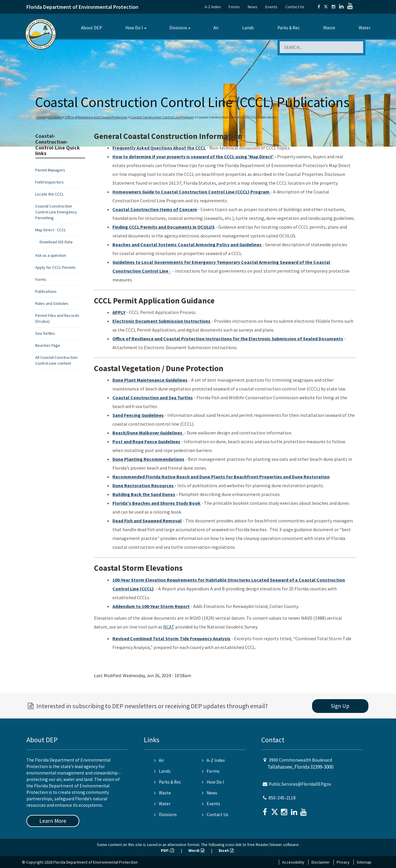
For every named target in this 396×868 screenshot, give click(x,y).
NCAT (169, 627)
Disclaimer (321, 862)
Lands (248, 28)
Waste (329, 28)
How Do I (134, 28)
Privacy (343, 862)
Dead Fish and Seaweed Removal (147, 521)
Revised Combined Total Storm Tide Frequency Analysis (171, 638)
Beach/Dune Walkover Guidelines (148, 433)
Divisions (178, 28)
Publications (46, 291)
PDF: (167, 850)
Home (41, 117)
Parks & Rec (289, 28)
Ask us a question (51, 255)
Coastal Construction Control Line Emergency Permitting (56, 212)
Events (271, 7)
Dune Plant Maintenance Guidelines (150, 380)
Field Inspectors (49, 182)
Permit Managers (50, 170)
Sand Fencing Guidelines (138, 415)
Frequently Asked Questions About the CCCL (159, 148)
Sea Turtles (45, 333)
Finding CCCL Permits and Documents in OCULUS (164, 227)
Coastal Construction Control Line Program (162, 117)
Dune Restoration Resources (143, 485)
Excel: (226, 850)
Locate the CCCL (49, 194)
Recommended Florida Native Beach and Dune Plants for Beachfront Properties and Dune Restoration (221, 477)
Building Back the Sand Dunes (144, 494)
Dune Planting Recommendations (148, 459)
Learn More (53, 821)
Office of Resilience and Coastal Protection (96, 117)
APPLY (119, 312)
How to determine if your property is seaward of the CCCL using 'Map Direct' (193, 157)
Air (216, 28)
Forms (234, 7)
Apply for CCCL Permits (55, 267)
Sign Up (340, 706)
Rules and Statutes (52, 303)
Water (365, 28)
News (253, 7)
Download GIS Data (56, 242)
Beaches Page (48, 345)
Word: (196, 850)
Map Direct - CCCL (50, 230)
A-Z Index (213, 7)
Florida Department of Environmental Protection (82, 7)
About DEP (91, 28)
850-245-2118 (282, 798)
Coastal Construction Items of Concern (155, 209)
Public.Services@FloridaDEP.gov (300, 784)
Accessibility (293, 862)
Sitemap (364, 862)
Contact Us (295, 7)
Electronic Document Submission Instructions (161, 321)
